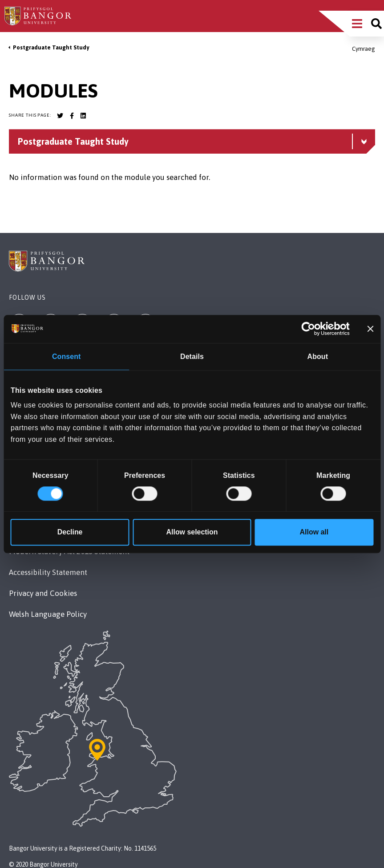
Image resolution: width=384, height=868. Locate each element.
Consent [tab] (66, 357)
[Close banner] (370, 329)
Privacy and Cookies (43, 593)
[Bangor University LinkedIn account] (83, 116)
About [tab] (318, 357)
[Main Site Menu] (357, 24)
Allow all (314, 532)
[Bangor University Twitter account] (60, 116)
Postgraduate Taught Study (51, 47)
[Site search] (376, 24)
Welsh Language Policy (48, 614)
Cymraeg (364, 49)
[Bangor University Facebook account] (72, 116)
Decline (70, 532)
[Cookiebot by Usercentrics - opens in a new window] (311, 329)
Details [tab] (192, 357)
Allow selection (192, 532)
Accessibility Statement (48, 572)
